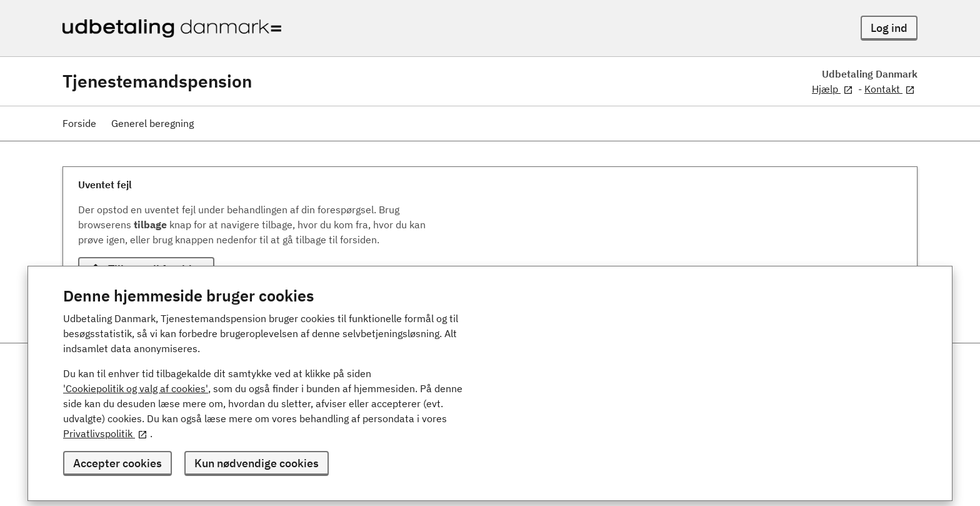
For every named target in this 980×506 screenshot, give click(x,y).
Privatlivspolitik (105, 433)
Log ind (889, 28)
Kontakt (890, 89)
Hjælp (832, 89)
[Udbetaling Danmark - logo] (172, 28)
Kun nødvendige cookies (257, 463)
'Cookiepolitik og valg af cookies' (136, 388)
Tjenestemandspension (157, 81)
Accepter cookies (117, 463)
